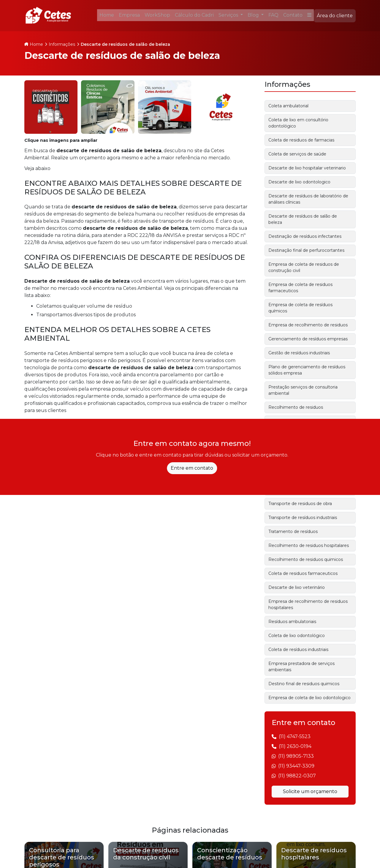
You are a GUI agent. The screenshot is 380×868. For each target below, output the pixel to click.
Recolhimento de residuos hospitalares (309, 545)
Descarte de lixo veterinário (297, 587)
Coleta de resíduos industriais (298, 650)
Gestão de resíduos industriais (299, 353)
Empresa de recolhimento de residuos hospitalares (308, 604)
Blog (254, 15)
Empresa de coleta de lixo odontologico (309, 698)
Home (36, 44)
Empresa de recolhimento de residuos (308, 325)
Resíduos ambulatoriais (292, 622)
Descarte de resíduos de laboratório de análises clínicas (308, 199)
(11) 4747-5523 (295, 736)
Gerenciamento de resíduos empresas (308, 339)
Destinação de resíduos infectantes (305, 236)
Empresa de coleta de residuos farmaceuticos (300, 288)
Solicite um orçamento (310, 791)
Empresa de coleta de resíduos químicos (300, 308)
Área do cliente (335, 16)
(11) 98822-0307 (297, 776)
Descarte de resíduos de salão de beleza (303, 219)
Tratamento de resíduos (293, 532)
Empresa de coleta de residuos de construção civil (304, 267)
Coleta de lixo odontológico (297, 636)
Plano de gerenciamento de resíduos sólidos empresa (307, 370)
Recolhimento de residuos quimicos (306, 559)
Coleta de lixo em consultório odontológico (298, 123)
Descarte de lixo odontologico (299, 182)
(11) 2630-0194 (295, 746)
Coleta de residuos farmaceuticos (303, 573)
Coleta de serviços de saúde (297, 154)
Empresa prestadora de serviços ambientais (301, 667)
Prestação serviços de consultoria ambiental (303, 390)
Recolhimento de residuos (296, 407)
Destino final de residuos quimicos (304, 684)
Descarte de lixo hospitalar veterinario (307, 168)
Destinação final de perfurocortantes (306, 250)
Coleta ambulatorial (288, 106)
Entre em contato (192, 468)
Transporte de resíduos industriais (303, 518)
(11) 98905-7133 (296, 756)
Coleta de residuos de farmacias (301, 140)
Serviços (229, 15)
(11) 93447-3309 (296, 766)
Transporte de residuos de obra (300, 504)
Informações (62, 44)
